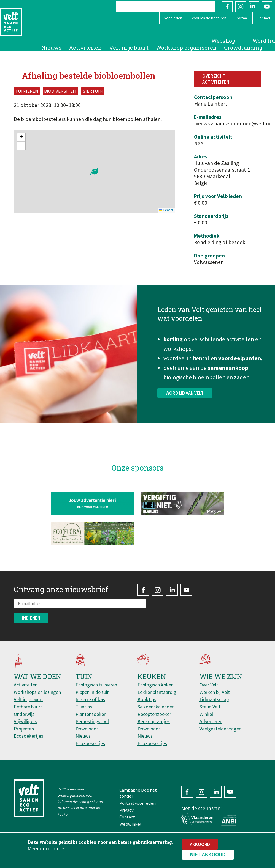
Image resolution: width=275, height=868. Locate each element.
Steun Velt (210, 707)
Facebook (227, 7)
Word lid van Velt (185, 397)
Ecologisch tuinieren (96, 685)
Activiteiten (85, 47)
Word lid (264, 41)
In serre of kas (90, 699)
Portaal (242, 18)
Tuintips (84, 707)
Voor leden (173, 18)
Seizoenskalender (156, 707)
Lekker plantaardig (157, 692)
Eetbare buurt (28, 707)
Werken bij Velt (215, 692)
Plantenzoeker (91, 714)
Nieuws (51, 47)
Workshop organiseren (186, 47)
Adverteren (211, 721)
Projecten (24, 729)
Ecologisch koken (156, 685)
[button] (94, 171)
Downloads (87, 729)
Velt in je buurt (129, 47)
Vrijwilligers (25, 721)
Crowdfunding (243, 47)
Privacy (126, 810)
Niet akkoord (208, 855)
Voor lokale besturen (209, 18)
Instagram (241, 7)
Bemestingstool (92, 721)
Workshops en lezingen (37, 692)
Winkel (206, 714)
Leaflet (166, 210)
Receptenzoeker (154, 714)
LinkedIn (254, 7)
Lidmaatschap (214, 699)
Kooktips (147, 699)
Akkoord (200, 844)
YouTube (267, 7)
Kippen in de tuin (93, 692)
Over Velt (209, 685)
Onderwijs (24, 714)
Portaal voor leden (137, 803)
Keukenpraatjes (154, 721)
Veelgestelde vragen (220, 729)
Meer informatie (46, 848)
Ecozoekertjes (29, 736)
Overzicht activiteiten (216, 79)
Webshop (223, 41)
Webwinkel (130, 824)
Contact (264, 18)
